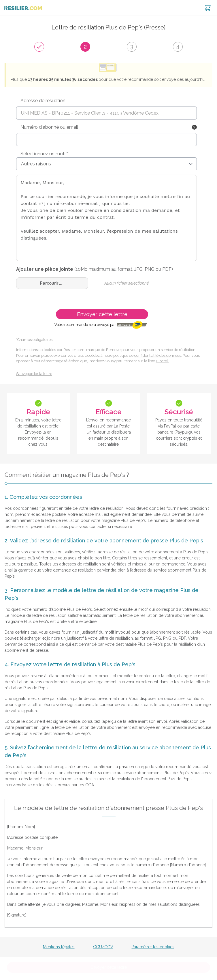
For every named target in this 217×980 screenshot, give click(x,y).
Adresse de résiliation (43, 101)
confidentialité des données (158, 355)
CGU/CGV (103, 947)
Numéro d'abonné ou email (49, 127)
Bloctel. (162, 361)
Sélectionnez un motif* (45, 154)
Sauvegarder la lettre (34, 374)
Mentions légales (59, 947)
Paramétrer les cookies (153, 947)
